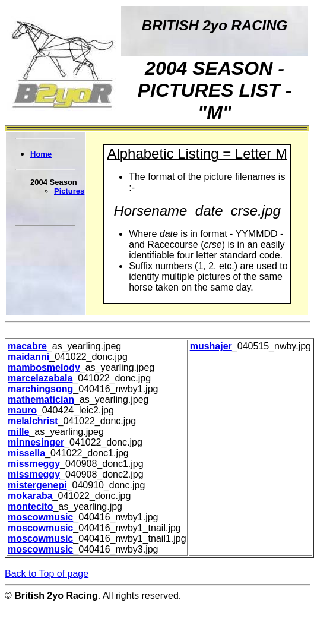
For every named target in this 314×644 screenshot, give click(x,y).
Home (41, 154)
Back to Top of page (47, 574)
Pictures (69, 191)
